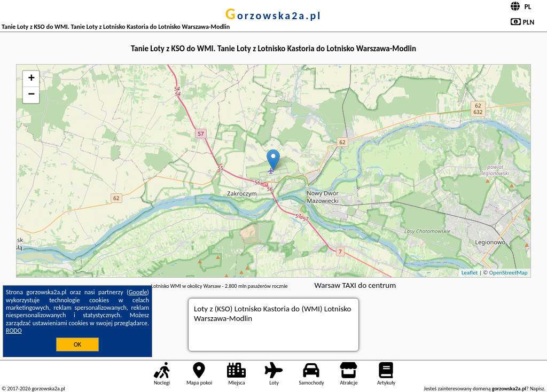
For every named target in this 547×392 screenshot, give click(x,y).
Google (138, 292)
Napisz (537, 389)
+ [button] (31, 79)
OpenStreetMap (509, 273)
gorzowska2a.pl (273, 15)
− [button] (31, 95)
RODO (14, 331)
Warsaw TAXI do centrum (355, 285)
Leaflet (470, 273)
